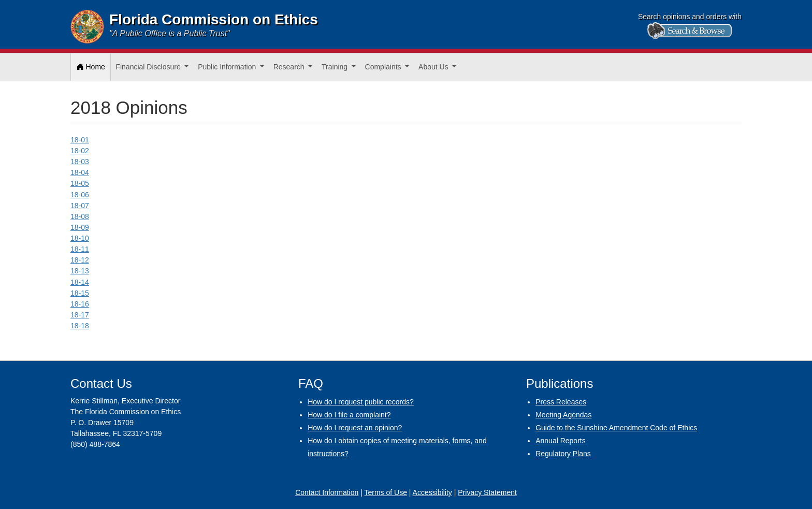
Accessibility (432, 492)
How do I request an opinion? (355, 428)
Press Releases (561, 402)
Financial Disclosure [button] (149, 67)
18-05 (80, 183)
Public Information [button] (228, 67)
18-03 (80, 162)
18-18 (80, 326)
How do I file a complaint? (349, 415)
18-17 (80, 315)
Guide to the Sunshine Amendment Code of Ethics (616, 428)
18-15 (80, 293)
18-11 (80, 249)
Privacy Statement (487, 492)
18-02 (80, 151)
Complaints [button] (384, 67)
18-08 (80, 216)
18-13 (80, 271)
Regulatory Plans (563, 454)
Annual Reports (561, 441)
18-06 (80, 195)
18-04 (80, 172)
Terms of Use (385, 492)
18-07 (80, 206)
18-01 (80, 140)
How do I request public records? (361, 402)
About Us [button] (434, 67)
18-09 (80, 227)
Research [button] (290, 67)
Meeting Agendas (563, 415)
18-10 (80, 238)
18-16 (80, 304)
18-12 (80, 260)
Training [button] (336, 67)
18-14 (80, 282)
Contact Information (327, 492)
